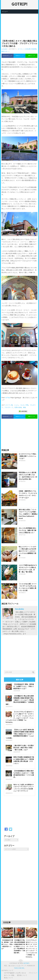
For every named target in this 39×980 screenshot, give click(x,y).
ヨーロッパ (21, 49)
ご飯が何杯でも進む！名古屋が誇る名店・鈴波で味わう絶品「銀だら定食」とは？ (24, 748)
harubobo (19, 609)
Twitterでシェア (20, 56)
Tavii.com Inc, (19, 968)
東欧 (25, 407)
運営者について (22, 975)
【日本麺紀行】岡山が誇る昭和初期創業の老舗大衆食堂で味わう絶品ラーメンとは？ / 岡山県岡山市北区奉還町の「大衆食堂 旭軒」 (20, 700)
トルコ (16, 405)
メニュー (5, 11)
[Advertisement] (20, 24)
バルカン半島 (24, 405)
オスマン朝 (9, 405)
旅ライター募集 (9, 975)
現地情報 (34, 49)
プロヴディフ (9, 407)
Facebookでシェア (7, 56)
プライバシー (33, 973)
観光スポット (6, 51)
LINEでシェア (32, 56)
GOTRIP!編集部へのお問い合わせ (15, 973)
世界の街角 (18, 407)
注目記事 (28, 49)
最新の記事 (20, 680)
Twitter (11, 829)
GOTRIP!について (7, 970)
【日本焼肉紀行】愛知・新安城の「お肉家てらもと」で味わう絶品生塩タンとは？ (24, 686)
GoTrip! (8, 398)
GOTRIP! (19, 4)
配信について (9, 978)
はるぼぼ (4, 49)
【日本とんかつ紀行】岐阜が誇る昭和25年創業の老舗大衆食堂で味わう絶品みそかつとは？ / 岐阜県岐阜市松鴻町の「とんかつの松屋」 (20, 734)
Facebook (6, 829)
